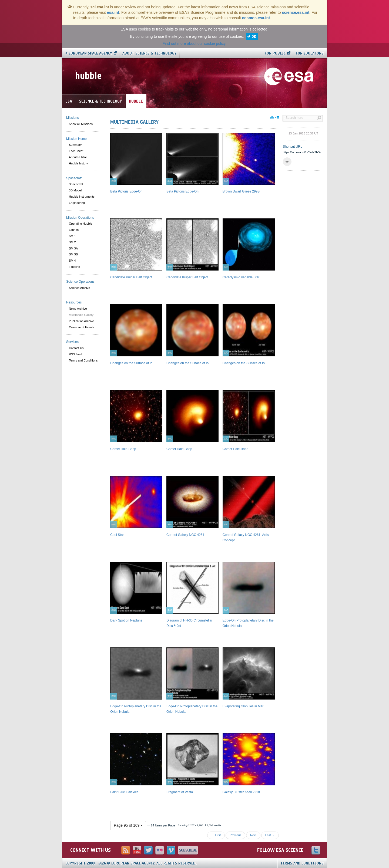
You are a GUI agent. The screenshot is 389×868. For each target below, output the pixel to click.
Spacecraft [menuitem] (76, 184)
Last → (270, 835)
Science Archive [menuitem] (79, 288)
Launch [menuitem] (74, 230)
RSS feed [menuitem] (75, 354)
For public (275, 53)
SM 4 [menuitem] (72, 261)
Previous (235, 835)
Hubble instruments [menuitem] (82, 197)
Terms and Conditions (302, 863)
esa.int (113, 12)
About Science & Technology (150, 53)
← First (216, 835)
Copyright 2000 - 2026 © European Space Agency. (131, 863)
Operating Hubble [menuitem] (81, 224)
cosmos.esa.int (256, 18)
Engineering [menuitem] (77, 203)
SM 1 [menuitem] (72, 236)
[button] (287, 162)
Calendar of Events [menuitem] (82, 327)
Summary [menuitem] (75, 145)
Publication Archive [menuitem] (81, 321)
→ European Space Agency (89, 53)
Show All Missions (81, 124)
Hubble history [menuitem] (78, 163)
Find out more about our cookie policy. (194, 43)
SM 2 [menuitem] (72, 242)
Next (253, 835)
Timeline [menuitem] (74, 267)
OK (254, 37)
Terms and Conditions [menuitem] (83, 360)
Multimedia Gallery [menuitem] (81, 315)
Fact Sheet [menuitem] (76, 151)
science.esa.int (296, 12)
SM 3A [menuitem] (73, 248)
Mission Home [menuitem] (76, 139)
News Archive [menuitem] (78, 309)
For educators (310, 53)
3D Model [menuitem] (75, 190)
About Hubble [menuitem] (78, 157)
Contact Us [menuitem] (76, 348)
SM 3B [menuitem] (73, 254)
